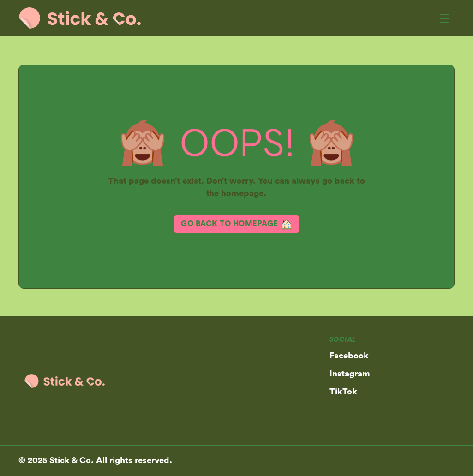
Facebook (349, 356)
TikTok (343, 392)
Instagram (350, 374)
